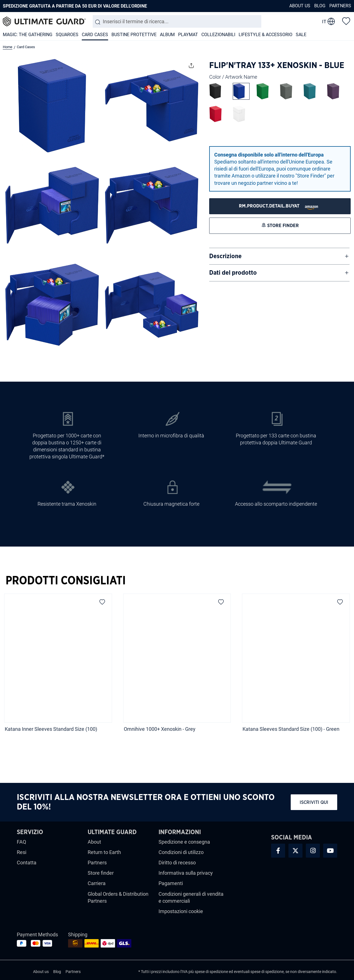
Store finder (101, 873)
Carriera (97, 883)
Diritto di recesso (177, 863)
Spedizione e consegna (184, 842)
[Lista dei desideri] (346, 21)
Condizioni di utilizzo (181, 852)
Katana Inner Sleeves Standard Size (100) (51, 729)
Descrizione (225, 256)
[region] (177, 668)
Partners (340, 6)
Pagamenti (171, 883)
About (94, 842)
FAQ (21, 842)
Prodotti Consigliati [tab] (66, 581)
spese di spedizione (211, 972)
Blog (320, 6)
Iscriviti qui (314, 802)
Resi (22, 852)
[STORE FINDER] (280, 206)
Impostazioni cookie (181, 911)
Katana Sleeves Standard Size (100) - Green (291, 729)
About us (300, 6)
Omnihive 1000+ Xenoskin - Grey (160, 729)
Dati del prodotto (233, 273)
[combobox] (177, 21)
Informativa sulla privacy (186, 873)
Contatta (27, 863)
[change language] (329, 22)
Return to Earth (104, 852)
